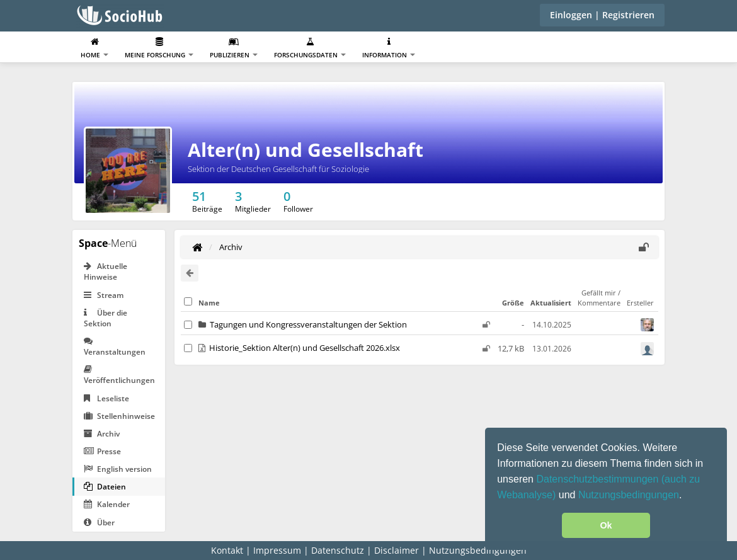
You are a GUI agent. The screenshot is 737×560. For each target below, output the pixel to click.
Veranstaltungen (115, 347)
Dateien (105, 487)
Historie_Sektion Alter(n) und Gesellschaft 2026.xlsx (305, 348)
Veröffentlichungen (119, 375)
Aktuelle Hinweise (106, 271)
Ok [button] (606, 525)
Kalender (107, 504)
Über (99, 523)
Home (94, 48)
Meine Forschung (159, 48)
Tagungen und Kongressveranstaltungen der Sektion (308, 324)
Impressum (277, 550)
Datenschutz (338, 550)
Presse (102, 451)
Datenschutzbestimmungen (598, 479)
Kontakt (227, 550)
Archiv (102, 434)
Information (389, 48)
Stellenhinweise (119, 416)
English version (118, 469)
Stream (104, 295)
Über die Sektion (106, 318)
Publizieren (234, 48)
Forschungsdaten (310, 48)
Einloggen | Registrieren (602, 15)
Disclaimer (397, 550)
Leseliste (106, 398)
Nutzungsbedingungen (629, 495)
